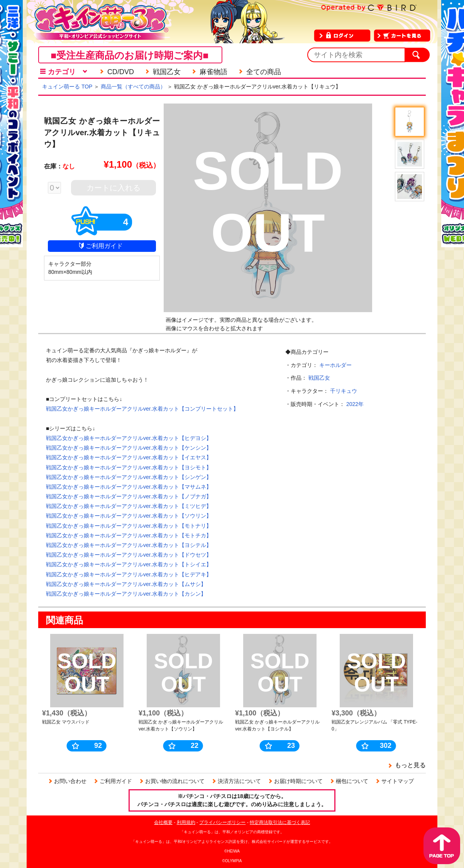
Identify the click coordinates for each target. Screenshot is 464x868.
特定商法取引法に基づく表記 (280, 822)
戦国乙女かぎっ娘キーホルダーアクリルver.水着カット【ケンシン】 (129, 448)
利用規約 (186, 822)
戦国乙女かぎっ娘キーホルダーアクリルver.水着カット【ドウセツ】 (129, 555)
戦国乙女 (319, 378)
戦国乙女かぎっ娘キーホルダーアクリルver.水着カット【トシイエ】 (129, 564)
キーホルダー (335, 365)
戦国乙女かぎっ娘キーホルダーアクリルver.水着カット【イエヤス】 (129, 457)
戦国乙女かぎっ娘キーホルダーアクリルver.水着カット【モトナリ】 (129, 526)
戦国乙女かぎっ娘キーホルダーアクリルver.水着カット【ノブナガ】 (129, 496)
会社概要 (163, 822)
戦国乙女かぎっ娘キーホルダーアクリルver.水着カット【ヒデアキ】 (129, 574)
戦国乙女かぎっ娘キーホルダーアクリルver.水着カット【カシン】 (126, 594)
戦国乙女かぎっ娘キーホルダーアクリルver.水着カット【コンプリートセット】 (142, 409)
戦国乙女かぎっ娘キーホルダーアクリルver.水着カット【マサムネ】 (129, 487)
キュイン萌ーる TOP (67, 87)
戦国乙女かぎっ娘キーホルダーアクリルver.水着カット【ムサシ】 (126, 584)
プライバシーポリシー (222, 822)
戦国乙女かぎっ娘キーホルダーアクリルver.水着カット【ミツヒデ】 (129, 506)
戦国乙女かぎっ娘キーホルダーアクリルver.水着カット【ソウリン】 (129, 516)
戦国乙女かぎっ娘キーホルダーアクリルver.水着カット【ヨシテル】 (129, 545)
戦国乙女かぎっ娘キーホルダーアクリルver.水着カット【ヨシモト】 (129, 467)
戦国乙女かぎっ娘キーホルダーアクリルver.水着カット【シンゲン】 (129, 477)
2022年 (355, 404)
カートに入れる (113, 188)
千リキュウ (344, 391)
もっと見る (410, 765)
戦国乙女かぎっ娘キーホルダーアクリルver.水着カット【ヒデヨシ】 (129, 438)
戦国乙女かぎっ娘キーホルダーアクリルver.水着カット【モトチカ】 (129, 535)
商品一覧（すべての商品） (133, 87)
